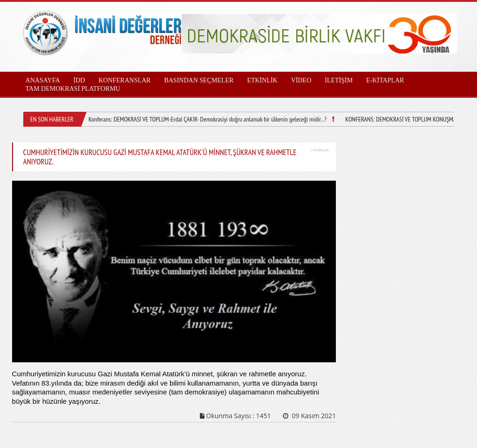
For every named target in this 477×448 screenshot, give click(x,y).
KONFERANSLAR (124, 80)
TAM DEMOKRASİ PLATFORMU (73, 89)
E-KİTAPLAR (385, 80)
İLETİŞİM (339, 80)
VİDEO (301, 80)
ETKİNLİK (262, 80)
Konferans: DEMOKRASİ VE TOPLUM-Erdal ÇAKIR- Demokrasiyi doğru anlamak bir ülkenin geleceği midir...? (208, 119)
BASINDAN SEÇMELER (199, 80)
